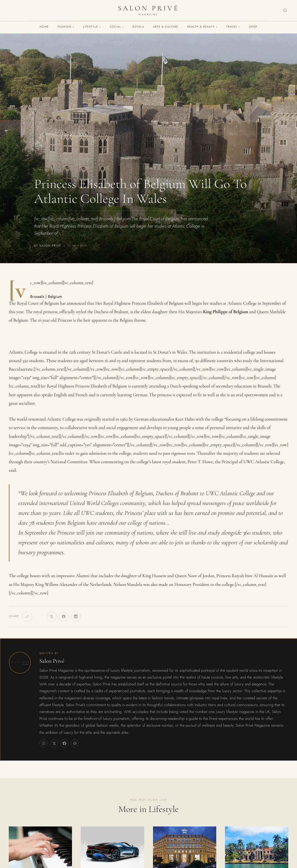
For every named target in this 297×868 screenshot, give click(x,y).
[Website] (75, 743)
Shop (253, 27)
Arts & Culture (165, 27)
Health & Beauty (202, 27)
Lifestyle (92, 27)
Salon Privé (52, 661)
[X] (52, 617)
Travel (233, 27)
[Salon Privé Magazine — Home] (148, 10)
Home (44, 27)
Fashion (66, 27)
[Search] (285, 11)
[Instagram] (44, 743)
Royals (138, 27)
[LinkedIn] (76, 617)
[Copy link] (27, 617)
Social (117, 27)
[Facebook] (64, 617)
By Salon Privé (48, 246)
